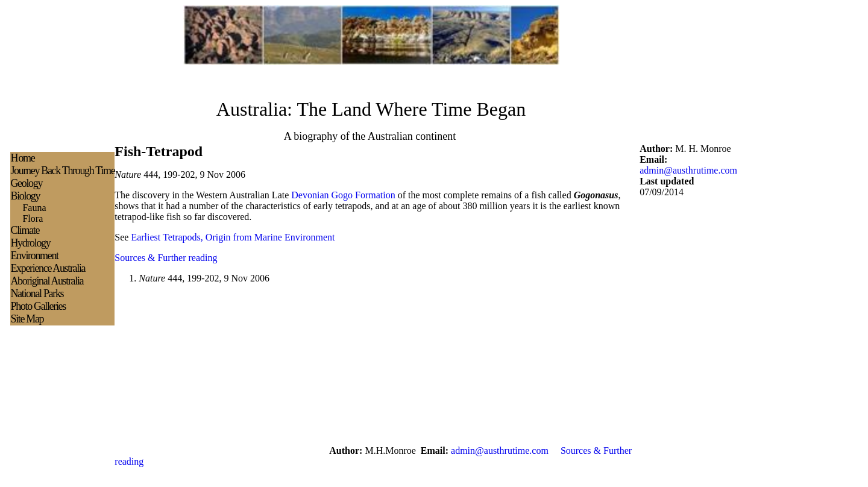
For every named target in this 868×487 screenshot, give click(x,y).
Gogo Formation (363, 195)
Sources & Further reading (166, 258)
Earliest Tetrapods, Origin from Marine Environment (233, 237)
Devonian (310, 195)
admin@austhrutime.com (688, 170)
